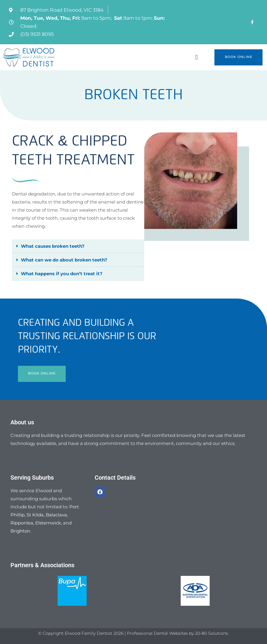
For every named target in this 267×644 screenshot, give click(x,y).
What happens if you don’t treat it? (62, 274)
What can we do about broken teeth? (64, 260)
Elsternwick (48, 523)
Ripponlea (22, 523)
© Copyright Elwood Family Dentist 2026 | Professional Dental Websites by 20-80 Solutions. (133, 633)
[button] (197, 57)
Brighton (20, 531)
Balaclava (56, 515)
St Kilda (35, 515)
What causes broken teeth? (53, 246)
